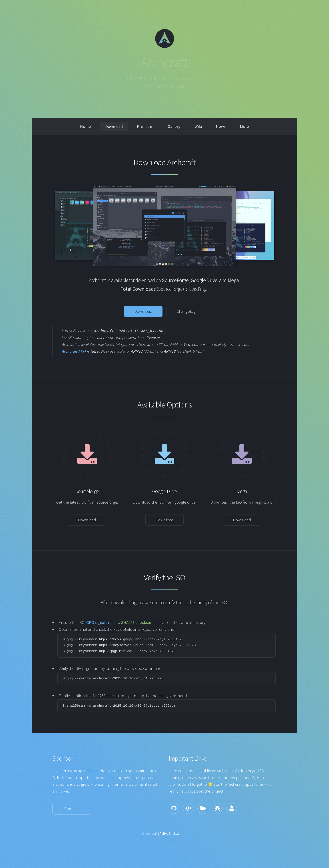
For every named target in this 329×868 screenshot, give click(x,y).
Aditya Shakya (169, 833)
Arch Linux (173, 86)
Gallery (174, 126)
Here (94, 351)
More (244, 126)
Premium (145, 126)
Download (114, 126)
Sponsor (72, 809)
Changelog (186, 311)
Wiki (198, 126)
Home (85, 126)
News (221, 126)
